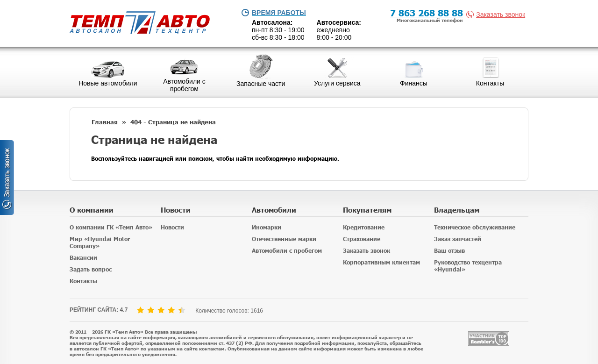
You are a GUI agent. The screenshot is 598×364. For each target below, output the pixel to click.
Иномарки (267, 227)
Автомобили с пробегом (287, 251)
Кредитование (364, 227)
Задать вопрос (91, 269)
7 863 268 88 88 (427, 12)
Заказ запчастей (458, 239)
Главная (105, 122)
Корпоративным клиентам (381, 262)
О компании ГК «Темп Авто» (111, 227)
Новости (172, 227)
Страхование (362, 239)
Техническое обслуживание (475, 227)
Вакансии (83, 258)
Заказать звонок (498, 14)
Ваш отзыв (449, 251)
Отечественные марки (284, 239)
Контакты (83, 281)
